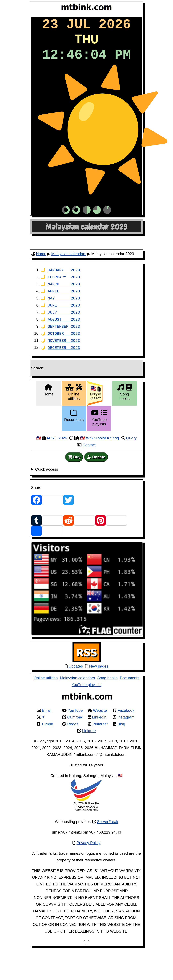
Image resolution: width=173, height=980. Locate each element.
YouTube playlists (86, 708)
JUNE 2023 (64, 330)
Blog (121, 747)
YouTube (75, 734)
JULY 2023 (64, 336)
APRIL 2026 (57, 461)
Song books (107, 701)
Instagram (126, 740)
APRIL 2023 (64, 316)
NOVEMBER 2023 (64, 364)
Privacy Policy (88, 866)
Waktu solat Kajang (102, 461)
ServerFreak (108, 845)
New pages (99, 689)
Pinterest (100, 747)
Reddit (73, 747)
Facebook (126, 734)
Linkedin (99, 740)
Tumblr (47, 747)
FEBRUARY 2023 (64, 302)
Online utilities (46, 701)
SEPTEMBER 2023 (64, 350)
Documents (130, 701)
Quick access (47, 492)
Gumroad (75, 740)
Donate (96, 480)
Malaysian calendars (69, 279)
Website (100, 734)
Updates (76, 689)
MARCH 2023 (64, 309)
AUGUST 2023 (64, 343)
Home (41, 279)
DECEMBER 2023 (64, 371)
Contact (89, 468)
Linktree (89, 754)
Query (131, 461)
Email (47, 734)
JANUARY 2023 (64, 295)
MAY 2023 (64, 323)
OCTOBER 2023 (64, 357)
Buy (74, 480)
